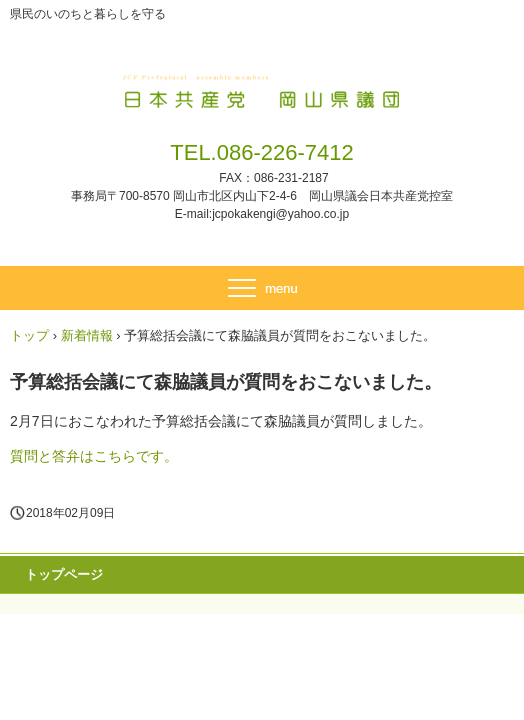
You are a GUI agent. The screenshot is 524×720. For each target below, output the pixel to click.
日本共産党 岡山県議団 (262, 88)
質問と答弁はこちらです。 (94, 456)
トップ (29, 335)
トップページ (64, 574)
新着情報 (87, 335)
